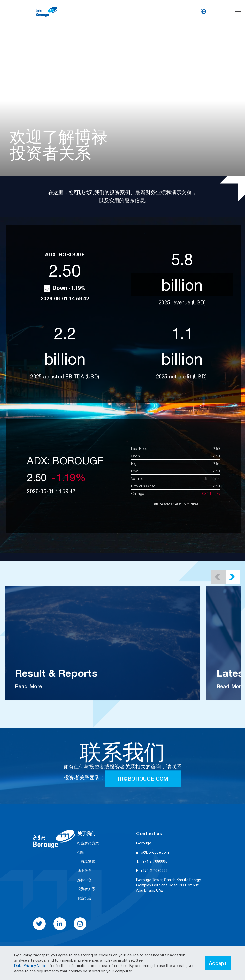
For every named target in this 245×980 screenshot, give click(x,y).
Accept (218, 963)
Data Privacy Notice (32, 966)
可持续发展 (86, 861)
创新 (81, 852)
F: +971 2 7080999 (152, 871)
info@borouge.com (152, 852)
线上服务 (85, 871)
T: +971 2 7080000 (152, 861)
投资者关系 (86, 889)
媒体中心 (85, 880)
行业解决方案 (88, 843)
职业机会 (85, 898)
